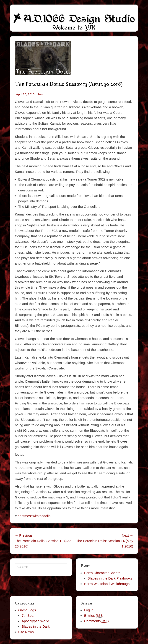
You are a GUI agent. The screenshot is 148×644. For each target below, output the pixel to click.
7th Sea (28, 616)
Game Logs (27, 610)
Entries (93, 616)
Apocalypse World (35, 621)
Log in (89, 610)
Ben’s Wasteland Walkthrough (107, 584)
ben (41, 94)
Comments (96, 621)
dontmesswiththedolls (34, 516)
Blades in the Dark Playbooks (110, 578)
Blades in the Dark (36, 626)
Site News (26, 632)
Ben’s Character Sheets (102, 573)
